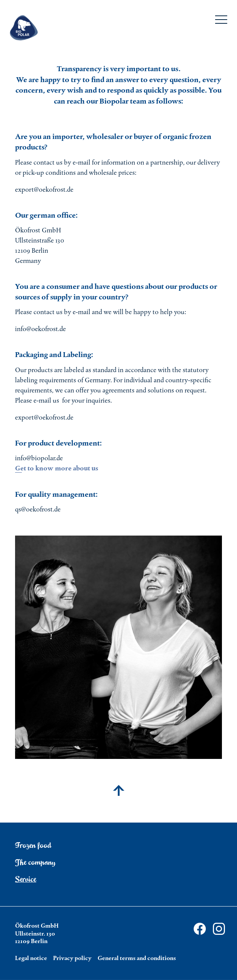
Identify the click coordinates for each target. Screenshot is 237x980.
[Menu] (221, 21)
